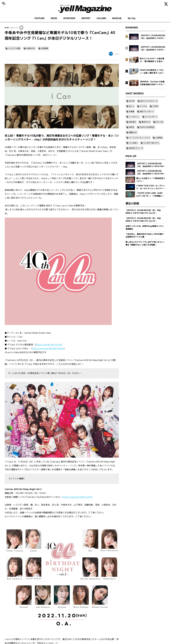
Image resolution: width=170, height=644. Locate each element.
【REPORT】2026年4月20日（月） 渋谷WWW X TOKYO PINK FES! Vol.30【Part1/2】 (143, 220)
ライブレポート (151, 117)
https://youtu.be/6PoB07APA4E (48, 348)
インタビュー (134, 117)
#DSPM (132, 101)
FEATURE (39, 18)
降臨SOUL (133, 132)
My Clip (132, 18)
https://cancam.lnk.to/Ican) (49, 345)
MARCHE (117, 18)
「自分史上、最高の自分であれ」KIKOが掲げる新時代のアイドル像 (145, 235)
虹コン (132, 106)
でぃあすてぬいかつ (151, 143)
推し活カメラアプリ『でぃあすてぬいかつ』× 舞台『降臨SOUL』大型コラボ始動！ (145, 243)
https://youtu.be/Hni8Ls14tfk (77, 497)
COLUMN (101, 18)
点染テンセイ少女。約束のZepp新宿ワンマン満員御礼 (145, 227)
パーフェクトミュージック (139, 138)
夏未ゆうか (146, 122)
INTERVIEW (69, 18)
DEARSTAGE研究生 (147, 127)
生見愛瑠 (45, 48)
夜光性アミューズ (136, 148)
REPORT (86, 18)
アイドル (143, 106)
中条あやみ (31, 48)
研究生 (132, 127)
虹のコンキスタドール (149, 101)
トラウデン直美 (14, 48)
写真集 (132, 111)
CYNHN (155, 106)
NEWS (54, 18)
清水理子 (133, 122)
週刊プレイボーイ (147, 111)
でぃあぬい (133, 143)
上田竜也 (159, 138)
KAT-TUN (160, 122)
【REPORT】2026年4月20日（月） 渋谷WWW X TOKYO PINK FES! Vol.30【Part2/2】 (143, 212)
